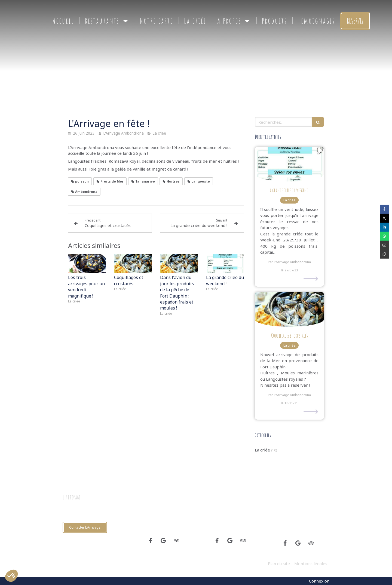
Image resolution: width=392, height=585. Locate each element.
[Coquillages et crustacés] (289, 309)
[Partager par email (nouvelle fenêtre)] (385, 245)
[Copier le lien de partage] (385, 254)
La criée (262, 450)
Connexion (319, 581)
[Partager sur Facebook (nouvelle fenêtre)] (385, 209)
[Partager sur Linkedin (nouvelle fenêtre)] (385, 227)
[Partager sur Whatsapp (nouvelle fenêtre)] (385, 236)
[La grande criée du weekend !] (289, 164)
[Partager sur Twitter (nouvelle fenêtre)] (385, 218)
